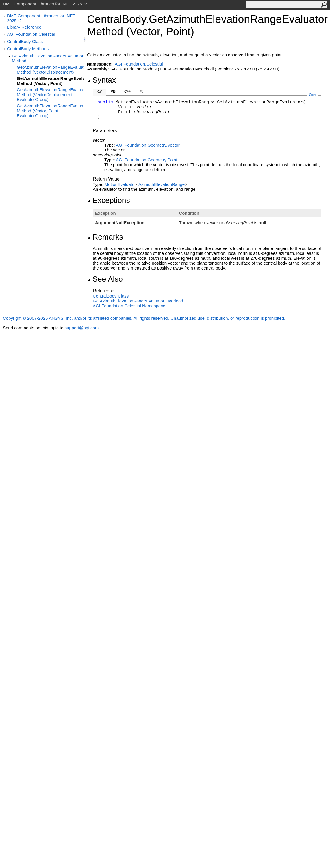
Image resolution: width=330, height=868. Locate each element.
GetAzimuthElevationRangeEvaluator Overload (138, 301)
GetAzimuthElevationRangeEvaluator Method (48, 58)
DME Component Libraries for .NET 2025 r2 (41, 18)
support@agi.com (81, 328)
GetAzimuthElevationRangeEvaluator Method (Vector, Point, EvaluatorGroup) (50, 111)
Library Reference (24, 27)
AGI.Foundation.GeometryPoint (147, 160)
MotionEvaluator (120, 184)
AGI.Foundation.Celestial (31, 34)
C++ (128, 91)
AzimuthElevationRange (162, 184)
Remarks (105, 237)
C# (100, 92)
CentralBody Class (25, 41)
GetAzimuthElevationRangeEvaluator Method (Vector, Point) (50, 81)
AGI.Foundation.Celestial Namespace (129, 306)
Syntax (101, 80)
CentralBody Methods (28, 49)
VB (113, 91)
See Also (105, 279)
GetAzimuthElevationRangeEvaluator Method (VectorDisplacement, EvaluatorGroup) (50, 95)
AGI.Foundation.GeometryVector (148, 145)
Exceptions (109, 200)
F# (142, 91)
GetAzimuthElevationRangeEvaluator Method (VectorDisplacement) (50, 70)
